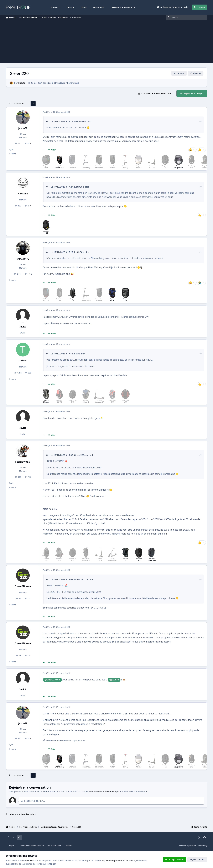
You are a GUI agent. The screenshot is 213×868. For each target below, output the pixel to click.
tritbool (23, 361)
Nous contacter (54, 846)
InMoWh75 (23, 259)
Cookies (68, 846)
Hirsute (22, 83)
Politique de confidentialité (32, 846)
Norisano (23, 194)
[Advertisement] (106, 42)
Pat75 (77, 354)
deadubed (79, 121)
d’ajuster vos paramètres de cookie (118, 861)
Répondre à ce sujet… (33, 801)
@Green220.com (52, 680)
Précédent (19, 104)
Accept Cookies (175, 859)
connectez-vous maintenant (103, 791)
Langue (12, 846)
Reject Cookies (197, 859)
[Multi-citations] (44, 150)
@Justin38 (114, 680)
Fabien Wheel (23, 462)
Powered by (193, 846)
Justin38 (23, 128)
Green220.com (82, 455)
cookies (31, 861)
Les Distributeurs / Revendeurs (63, 83)
